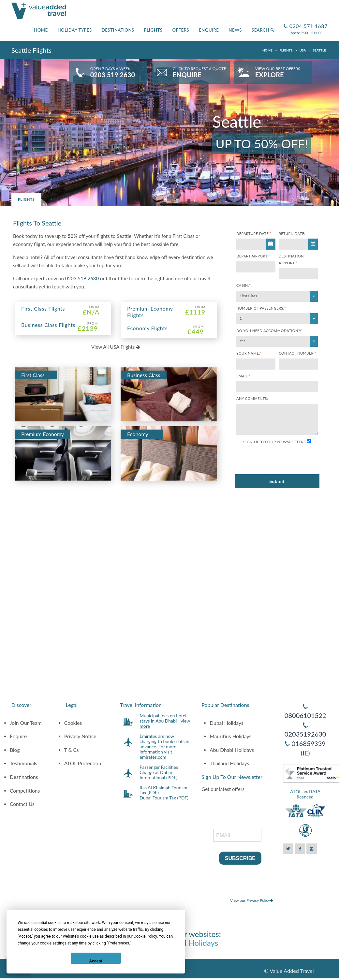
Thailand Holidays (229, 763)
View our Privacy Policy (252, 900)
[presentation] (286, 460)
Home (41, 30)
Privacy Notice (80, 736)
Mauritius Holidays (230, 736)
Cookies (73, 723)
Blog (15, 750)
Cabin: (243, 285)
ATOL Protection (83, 763)
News (235, 30)
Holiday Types (75, 30)
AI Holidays (199, 943)
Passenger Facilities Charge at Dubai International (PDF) (159, 772)
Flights (153, 30)
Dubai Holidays (226, 723)
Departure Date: (254, 234)
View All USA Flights (116, 347)
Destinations (118, 30)
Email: (243, 376)
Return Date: (292, 234)
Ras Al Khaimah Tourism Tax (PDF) (163, 790)
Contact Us (22, 804)
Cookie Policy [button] (145, 936)
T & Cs (72, 750)
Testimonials (23, 763)
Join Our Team (26, 723)
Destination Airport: (291, 259)
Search (263, 30)
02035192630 (305, 734)
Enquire (209, 30)
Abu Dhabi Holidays (232, 750)
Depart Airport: (253, 256)
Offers (181, 30)
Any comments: (252, 398)
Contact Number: (297, 353)
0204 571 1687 (308, 23)
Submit (277, 481)
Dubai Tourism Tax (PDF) (164, 798)
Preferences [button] (119, 943)
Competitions (25, 791)
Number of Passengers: (261, 308)
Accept (96, 961)
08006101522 (305, 715)
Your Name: (249, 353)
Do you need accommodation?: (270, 331)
